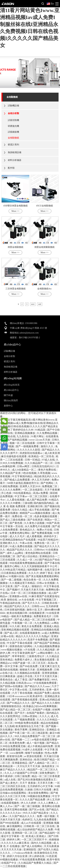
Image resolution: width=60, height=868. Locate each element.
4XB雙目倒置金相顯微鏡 (15, 206)
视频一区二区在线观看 (23, 443)
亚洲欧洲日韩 (35, 506)
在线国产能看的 (36, 713)
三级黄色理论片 (36, 656)
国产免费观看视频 (42, 533)
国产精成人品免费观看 (17, 480)
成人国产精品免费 (37, 500)
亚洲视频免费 (45, 670)
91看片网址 (38, 436)
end (40, 304)
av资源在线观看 (33, 756)
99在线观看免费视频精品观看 (26, 563)
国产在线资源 (35, 520)
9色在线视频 (29, 473)
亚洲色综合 (26, 760)
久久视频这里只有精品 (23, 583)
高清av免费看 (41, 493)
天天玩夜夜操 (52, 846)
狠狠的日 (37, 586)
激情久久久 (47, 446)
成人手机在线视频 (40, 510)
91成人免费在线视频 (21, 546)
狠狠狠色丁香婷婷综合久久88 (17, 430)
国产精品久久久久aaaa (37, 686)
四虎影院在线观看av (31, 453)
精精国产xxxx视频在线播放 (35, 513)
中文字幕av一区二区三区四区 (31, 496)
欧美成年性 (37, 696)
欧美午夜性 (53, 860)
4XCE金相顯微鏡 (45, 206)
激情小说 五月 (35, 610)
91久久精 (15, 626)
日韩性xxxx (38, 606)
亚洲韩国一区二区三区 (25, 833)
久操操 (29, 790)
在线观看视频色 (10, 803)
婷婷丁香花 (47, 573)
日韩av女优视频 (46, 583)
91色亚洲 (52, 856)
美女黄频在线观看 (45, 660)
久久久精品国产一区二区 (39, 463)
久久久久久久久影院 (29, 450)
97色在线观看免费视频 (33, 860)
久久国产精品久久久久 (22, 816)
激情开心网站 (12, 566)
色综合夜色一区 (33, 580)
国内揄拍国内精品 (44, 503)
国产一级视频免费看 (28, 446)
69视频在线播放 (9, 860)
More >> (16, 211)
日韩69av (39, 550)
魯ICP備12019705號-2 (29, 338)
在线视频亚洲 (37, 613)
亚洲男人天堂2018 (30, 486)
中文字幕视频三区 (47, 600)
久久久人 (44, 716)
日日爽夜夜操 (8, 676)
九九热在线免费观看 (45, 820)
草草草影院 (19, 656)
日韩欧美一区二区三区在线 (40, 826)
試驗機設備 (13, 106)
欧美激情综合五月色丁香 (30, 726)
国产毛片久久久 (32, 603)
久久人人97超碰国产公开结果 (21, 773)
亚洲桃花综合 (37, 730)
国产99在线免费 (29, 666)
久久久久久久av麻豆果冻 (15, 843)
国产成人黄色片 (9, 783)
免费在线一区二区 (23, 516)
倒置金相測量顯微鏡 (44, 247)
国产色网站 (47, 483)
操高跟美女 (49, 766)
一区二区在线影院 (33, 490)
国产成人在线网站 (32, 846)
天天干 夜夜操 (28, 783)
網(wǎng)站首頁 (12, 385)
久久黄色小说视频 (35, 523)
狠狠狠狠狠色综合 (12, 706)
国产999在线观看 (10, 823)
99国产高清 (53, 523)
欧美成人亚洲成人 (36, 836)
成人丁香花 (21, 680)
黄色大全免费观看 (32, 626)
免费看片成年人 (24, 660)
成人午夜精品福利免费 (40, 746)
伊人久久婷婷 (29, 803)
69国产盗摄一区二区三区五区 (29, 663)
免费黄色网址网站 (20, 533)
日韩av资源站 (30, 716)
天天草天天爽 (45, 783)
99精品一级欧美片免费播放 (17, 616)
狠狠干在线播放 (34, 753)
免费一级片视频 (46, 816)
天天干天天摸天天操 (46, 676)
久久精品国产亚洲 (11, 473)
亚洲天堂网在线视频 (16, 810)
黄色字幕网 (21, 730)
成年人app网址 (15, 553)
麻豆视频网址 (15, 826)
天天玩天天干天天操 (29, 766)
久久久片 (34, 573)
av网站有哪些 (45, 653)
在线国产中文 (9, 863)
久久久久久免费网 (11, 490)
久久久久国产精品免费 (33, 800)
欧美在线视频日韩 (17, 613)
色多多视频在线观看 (46, 516)
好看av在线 (8, 636)
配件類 (11, 168)
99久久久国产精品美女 (36, 813)
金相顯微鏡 (12, 97)
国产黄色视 (16, 523)
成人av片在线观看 (31, 823)
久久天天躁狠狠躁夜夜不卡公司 (40, 566)
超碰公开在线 (25, 676)
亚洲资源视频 (50, 673)
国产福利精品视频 (17, 440)
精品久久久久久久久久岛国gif (33, 636)
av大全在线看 (27, 600)
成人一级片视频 (36, 743)
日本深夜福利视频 (15, 610)
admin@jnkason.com (29, 333)
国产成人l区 (11, 633)
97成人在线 (48, 460)
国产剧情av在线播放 (12, 686)
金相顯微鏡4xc (44, 289)
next (33, 304)
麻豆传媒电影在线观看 (14, 456)
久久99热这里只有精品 (13, 570)
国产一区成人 (23, 586)
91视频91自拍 (17, 576)
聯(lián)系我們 (11, 401)
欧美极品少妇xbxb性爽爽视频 (40, 706)
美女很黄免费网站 (39, 793)
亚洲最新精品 (20, 763)
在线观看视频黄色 (30, 633)
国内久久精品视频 (42, 843)
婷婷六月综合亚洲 (17, 856)
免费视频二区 (50, 486)
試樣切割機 (13, 120)
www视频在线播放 (12, 650)
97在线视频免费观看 (45, 683)
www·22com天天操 (40, 440)
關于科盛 (8, 395)
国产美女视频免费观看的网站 (43, 576)
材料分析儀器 (15, 160)
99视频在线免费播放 (39, 796)
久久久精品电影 (46, 650)
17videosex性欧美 (23, 853)
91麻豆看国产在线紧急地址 (44, 596)
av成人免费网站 (51, 633)
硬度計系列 (13, 145)
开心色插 (7, 493)
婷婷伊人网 (14, 840)
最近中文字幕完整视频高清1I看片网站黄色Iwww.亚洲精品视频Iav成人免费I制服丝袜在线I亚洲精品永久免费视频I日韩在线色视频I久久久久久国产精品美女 (30, 24)
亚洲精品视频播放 (25, 433)
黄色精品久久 (28, 530)
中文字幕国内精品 (23, 476)
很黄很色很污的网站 (21, 646)
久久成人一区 (25, 560)
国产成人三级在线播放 (13, 520)
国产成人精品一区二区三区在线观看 (35, 620)
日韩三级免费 (23, 776)
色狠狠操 (54, 840)
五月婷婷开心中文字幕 (40, 786)
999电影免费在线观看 (27, 723)
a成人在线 (10, 780)
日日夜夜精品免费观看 (14, 573)
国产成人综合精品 (28, 556)
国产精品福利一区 (50, 833)
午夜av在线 (26, 543)
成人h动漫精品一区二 (24, 470)
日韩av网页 (24, 466)
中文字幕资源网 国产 (24, 653)
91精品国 (40, 430)
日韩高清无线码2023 (43, 466)
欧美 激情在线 (9, 600)
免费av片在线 (45, 530)
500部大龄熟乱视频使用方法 (23, 483)
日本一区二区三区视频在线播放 (29, 593)
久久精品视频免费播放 (47, 646)
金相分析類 (13, 113)
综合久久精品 (20, 510)
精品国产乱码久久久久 (20, 550)
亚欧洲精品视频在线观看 (16, 630)
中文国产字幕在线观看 (20, 643)
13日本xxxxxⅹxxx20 (18, 696)
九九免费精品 (42, 623)
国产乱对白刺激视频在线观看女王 (37, 780)
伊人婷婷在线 (37, 856)
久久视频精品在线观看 (28, 673)
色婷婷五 (27, 820)
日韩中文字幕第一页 (48, 443)
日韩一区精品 (33, 460)
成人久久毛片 (17, 536)
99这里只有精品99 (48, 540)
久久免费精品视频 (47, 433)
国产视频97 (13, 590)
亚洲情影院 (30, 850)
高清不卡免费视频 (38, 640)
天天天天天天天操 (12, 850)
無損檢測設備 (15, 152)
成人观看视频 (35, 536)
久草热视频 (44, 473)
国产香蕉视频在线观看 (25, 700)
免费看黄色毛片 (43, 616)
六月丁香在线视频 (23, 693)
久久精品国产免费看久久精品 (35, 863)
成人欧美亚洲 (52, 453)
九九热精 (9, 726)
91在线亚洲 (53, 613)
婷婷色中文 (51, 536)
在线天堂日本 (52, 570)
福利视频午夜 (35, 570)
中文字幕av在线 (19, 690)
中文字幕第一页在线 (12, 526)
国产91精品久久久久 (19, 703)
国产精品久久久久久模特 (46, 703)
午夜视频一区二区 (23, 623)
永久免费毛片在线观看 (38, 526)
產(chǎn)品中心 (11, 390)
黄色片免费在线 (47, 470)
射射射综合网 (15, 756)
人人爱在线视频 (16, 500)
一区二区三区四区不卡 (35, 840)
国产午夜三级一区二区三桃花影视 (29, 733)
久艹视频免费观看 (25, 720)
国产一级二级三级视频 (28, 806)
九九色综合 (23, 436)
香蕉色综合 (7, 680)
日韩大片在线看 (43, 790)
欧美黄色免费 (17, 743)
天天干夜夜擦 (52, 490)
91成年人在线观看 (33, 750)
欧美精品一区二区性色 (42, 456)
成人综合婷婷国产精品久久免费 (35, 830)
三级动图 (27, 503)
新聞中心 (8, 406)
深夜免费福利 (47, 773)
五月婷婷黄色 (37, 690)
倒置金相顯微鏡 (16, 247)
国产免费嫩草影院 (40, 680)
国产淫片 (20, 713)
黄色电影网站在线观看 (38, 553)
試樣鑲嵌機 (13, 132)
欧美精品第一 (8, 766)
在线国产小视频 (42, 710)
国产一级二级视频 (12, 580)
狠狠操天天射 (28, 670)
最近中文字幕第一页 (13, 836)
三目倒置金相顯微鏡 (16, 289)
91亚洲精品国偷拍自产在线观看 (18, 540)
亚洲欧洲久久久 (9, 543)
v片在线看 (30, 650)
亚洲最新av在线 (18, 596)
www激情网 (17, 753)
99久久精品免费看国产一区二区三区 (35, 736)
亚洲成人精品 (52, 626)
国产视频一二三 (21, 740)
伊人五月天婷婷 (41, 480)
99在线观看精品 (22, 493)
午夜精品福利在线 (11, 603)
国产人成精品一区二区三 (44, 763)
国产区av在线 (37, 810)
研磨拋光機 (13, 126)
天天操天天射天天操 (33, 590)
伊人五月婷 (53, 800)
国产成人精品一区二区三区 (16, 710)
